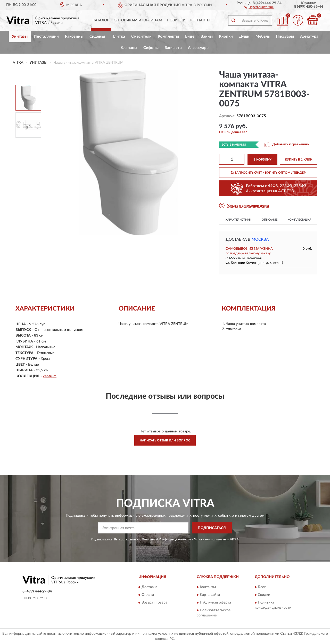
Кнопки (226, 36)
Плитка (118, 36)
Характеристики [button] (238, 220)
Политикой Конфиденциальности (166, 539)
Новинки (176, 20)
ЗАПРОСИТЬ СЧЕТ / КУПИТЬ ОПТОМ (268, 173)
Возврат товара (154, 603)
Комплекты (168, 36)
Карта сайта (210, 595)
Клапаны (129, 48)
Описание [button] (270, 220)
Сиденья (97, 36)
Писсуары (285, 36)
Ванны (207, 36)
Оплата (148, 595)
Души (244, 36)
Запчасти (173, 48)
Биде (190, 36)
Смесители (141, 36)
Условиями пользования (212, 539)
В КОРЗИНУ (262, 160)
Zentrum (50, 376)
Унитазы (20, 36)
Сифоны (151, 48)
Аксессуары (199, 48)
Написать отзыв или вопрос (165, 440)
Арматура (309, 36)
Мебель (263, 36)
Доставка (149, 587)
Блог (262, 587)
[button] (259, 7)
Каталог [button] (101, 20)
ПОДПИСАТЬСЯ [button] (212, 528)
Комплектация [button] (299, 220)
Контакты (200, 20)
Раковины (74, 36)
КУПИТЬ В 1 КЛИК (299, 160)
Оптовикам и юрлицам (138, 20)
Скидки (264, 595)
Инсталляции (46, 36)
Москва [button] (260, 240)
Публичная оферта (215, 603)
